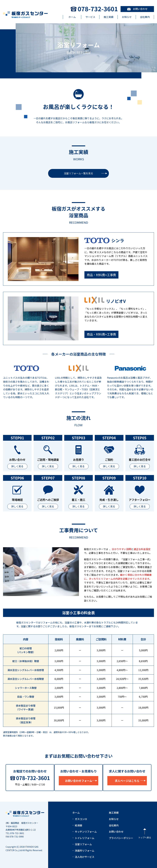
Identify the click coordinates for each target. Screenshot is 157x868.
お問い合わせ (116, 832)
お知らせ (127, 17)
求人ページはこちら (127, 781)
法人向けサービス (85, 857)
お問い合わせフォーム (79, 781)
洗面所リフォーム (85, 851)
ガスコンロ (81, 819)
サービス (90, 17)
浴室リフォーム (83, 844)
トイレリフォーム (85, 838)
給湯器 (78, 825)
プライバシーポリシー (121, 838)
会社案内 (145, 17)
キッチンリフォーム (86, 832)
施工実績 (109, 17)
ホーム (72, 17)
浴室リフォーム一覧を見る (78, 173)
